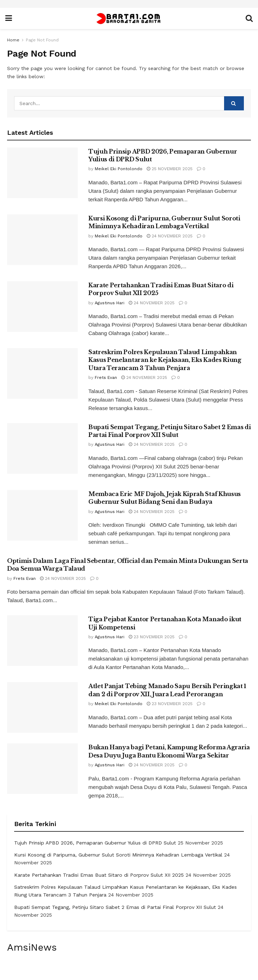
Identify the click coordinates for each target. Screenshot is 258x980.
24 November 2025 (170, 236)
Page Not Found (42, 40)
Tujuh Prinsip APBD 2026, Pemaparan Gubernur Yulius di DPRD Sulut (95, 843)
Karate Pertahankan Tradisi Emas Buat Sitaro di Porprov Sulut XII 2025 (99, 875)
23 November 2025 (152, 637)
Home (13, 40)
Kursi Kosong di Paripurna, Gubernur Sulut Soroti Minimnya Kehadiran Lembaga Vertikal (118, 855)
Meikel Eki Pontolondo (119, 169)
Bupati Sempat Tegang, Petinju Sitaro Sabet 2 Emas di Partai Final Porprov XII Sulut (115, 907)
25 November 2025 (170, 169)
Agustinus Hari (110, 303)
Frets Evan (106, 377)
